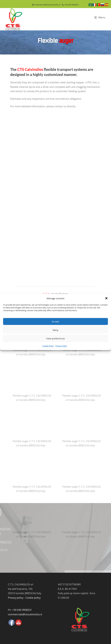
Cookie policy (33, 598)
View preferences (55, 338)
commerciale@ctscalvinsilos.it (47, 5)
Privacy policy (16, 598)
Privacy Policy (61, 346)
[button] (106, 298)
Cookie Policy (48, 346)
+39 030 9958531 (72, 5)
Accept (56, 321)
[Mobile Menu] (100, 17)
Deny (55, 330)
